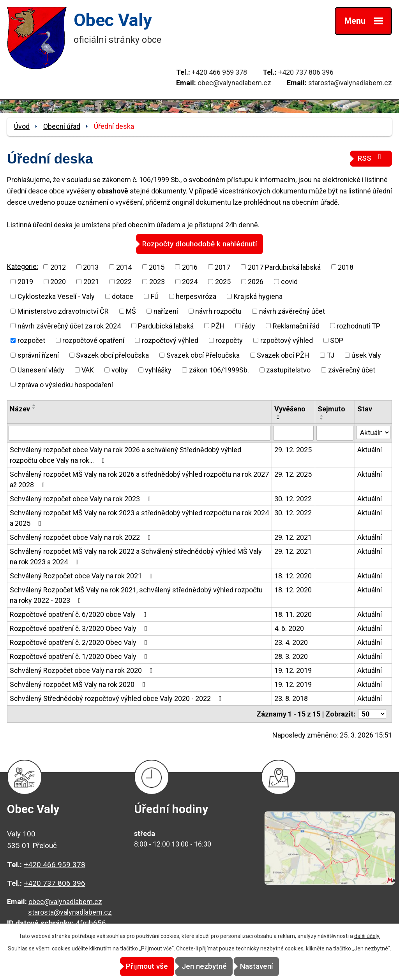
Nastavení (270, 967)
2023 (157, 281)
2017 (222, 267)
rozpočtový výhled (170, 340)
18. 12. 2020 (293, 575)
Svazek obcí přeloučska (112, 355)
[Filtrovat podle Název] (139, 433)
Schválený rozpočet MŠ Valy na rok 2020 (79, 684)
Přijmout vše (134, 967)
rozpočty (229, 340)
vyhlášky (158, 370)
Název (20, 409)
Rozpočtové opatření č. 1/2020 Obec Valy (80, 656)
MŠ (131, 311)
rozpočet (31, 340)
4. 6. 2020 (289, 628)
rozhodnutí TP (358, 326)
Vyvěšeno (290, 409)
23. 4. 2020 (291, 642)
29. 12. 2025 (293, 449)
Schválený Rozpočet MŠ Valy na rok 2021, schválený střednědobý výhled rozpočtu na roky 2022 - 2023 (136, 595)
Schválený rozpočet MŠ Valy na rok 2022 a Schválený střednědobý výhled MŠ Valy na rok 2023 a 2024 (136, 556)
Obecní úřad (62, 126)
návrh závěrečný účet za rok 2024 (69, 326)
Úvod (22, 126)
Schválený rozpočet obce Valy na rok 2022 (82, 537)
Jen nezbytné (204, 967)
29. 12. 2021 (293, 537)
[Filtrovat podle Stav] (373, 432)
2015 (157, 267)
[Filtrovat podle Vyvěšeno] (293, 433)
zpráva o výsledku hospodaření (65, 384)
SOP (337, 340)
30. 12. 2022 (293, 498)
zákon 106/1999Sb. (219, 370)
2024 (190, 281)
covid (289, 281)
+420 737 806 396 (306, 72)
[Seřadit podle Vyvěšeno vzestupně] (279, 416)
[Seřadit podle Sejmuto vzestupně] (322, 416)
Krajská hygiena (258, 296)
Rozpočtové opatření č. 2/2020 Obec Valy (80, 642)
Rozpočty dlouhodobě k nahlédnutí (200, 243)
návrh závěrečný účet (292, 311)
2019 (25, 281)
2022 (124, 281)
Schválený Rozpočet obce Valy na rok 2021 (83, 575)
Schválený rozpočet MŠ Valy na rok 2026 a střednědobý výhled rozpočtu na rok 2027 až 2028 (139, 479)
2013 (91, 267)
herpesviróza (196, 296)
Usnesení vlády (41, 370)
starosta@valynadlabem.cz (350, 83)
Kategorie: (23, 266)
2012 (58, 267)
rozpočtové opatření (93, 340)
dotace (123, 296)
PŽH (218, 326)
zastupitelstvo (288, 370)
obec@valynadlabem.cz (234, 83)
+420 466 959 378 (219, 72)
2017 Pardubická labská (284, 267)
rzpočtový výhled (287, 340)
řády (249, 326)
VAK (88, 370)
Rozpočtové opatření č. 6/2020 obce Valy (80, 614)
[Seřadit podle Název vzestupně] (34, 405)
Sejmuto (331, 409)
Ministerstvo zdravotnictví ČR (63, 311)
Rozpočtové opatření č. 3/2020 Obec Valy (80, 628)
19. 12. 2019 (293, 670)
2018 (346, 267)
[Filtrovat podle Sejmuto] (335, 433)
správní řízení (38, 355)
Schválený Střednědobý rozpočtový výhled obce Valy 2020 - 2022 (117, 698)
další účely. (367, 936)
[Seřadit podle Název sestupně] (34, 408)
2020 (58, 281)
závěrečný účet (352, 370)
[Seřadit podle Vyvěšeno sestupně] (279, 419)
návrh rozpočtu (218, 311)
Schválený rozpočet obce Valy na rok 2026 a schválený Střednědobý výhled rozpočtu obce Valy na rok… (125, 455)
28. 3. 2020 (291, 656)
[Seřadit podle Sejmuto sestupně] (322, 419)
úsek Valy (366, 355)
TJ (331, 355)
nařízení (166, 311)
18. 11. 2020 (293, 614)
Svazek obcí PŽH (283, 355)
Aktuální (370, 449)
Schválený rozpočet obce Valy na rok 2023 (82, 498)
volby (120, 370)
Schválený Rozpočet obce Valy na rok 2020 (83, 670)
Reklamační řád (296, 326)
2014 (124, 267)
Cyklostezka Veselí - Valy (56, 296)
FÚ (155, 296)
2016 (190, 267)
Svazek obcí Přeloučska (203, 355)
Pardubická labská (166, 326)
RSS (371, 158)
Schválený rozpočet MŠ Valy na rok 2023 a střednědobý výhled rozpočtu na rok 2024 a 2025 (139, 518)
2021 (91, 281)
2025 (223, 281)
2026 (256, 281)
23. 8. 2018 (291, 698)
